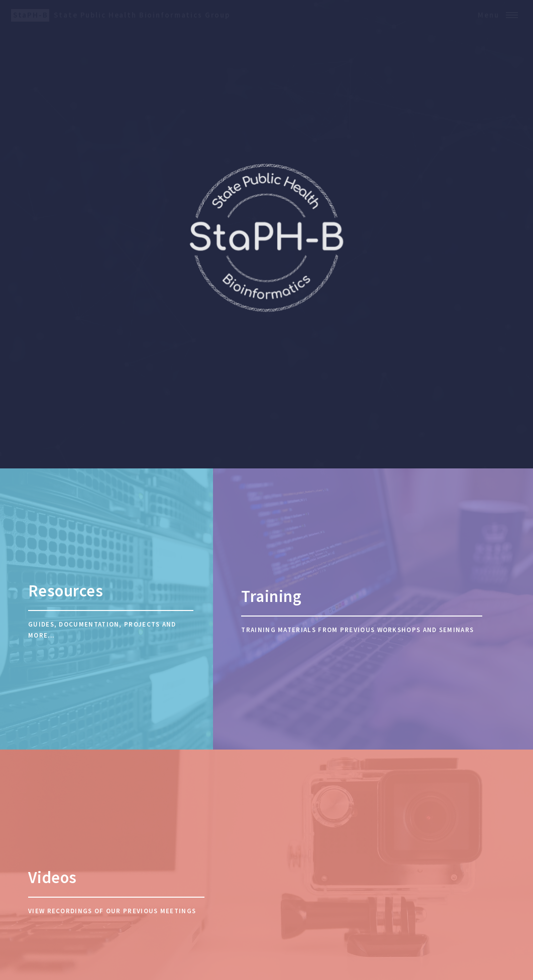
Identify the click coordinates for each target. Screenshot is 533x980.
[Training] (373, 609)
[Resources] (106, 609)
